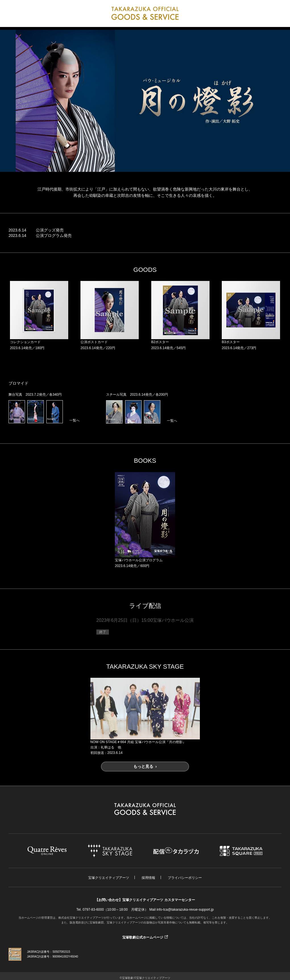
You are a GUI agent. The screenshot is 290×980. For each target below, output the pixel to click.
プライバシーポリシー (185, 878)
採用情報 (148, 878)
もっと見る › (145, 766)
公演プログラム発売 (54, 235)
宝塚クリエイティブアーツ (109, 878)
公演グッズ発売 (50, 230)
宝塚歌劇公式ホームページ (143, 937)
